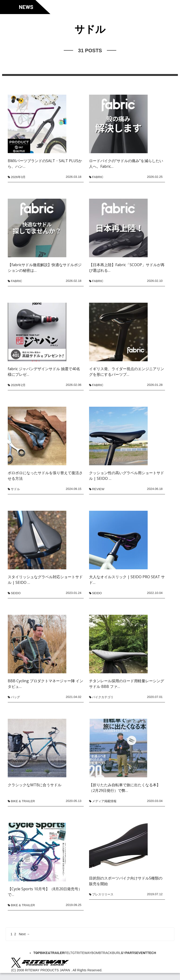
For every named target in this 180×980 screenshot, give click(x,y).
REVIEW (98, 489)
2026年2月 (18, 385)
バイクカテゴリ (103, 697)
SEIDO (16, 593)
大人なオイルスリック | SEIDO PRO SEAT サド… (127, 580)
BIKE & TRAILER (23, 801)
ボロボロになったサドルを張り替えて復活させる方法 (45, 476)
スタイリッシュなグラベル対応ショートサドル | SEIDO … (45, 580)
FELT (68, 953)
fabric (98, 177)
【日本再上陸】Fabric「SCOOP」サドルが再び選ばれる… (127, 268)
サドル (15, 489)
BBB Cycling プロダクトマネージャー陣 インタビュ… (45, 684)
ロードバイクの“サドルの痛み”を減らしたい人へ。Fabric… (126, 164)
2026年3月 (18, 177)
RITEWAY (84, 953)
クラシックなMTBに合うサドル (35, 785)
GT (74, 953)
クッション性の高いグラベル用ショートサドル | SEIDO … (127, 476)
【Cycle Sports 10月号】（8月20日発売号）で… (45, 892)
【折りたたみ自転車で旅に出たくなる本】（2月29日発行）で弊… (125, 788)
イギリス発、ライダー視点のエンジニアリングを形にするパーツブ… (127, 372)
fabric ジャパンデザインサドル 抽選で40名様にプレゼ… (44, 372)
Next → (24, 934)
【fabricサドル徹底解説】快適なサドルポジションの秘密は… (45, 268)
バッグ (15, 697)
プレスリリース (103, 894)
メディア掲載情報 (104, 801)
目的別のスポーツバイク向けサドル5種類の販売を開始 (126, 881)
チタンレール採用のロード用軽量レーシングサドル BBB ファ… (127, 684)
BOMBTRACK (102, 953)
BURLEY (119, 953)
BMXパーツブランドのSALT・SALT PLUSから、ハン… (45, 164)
